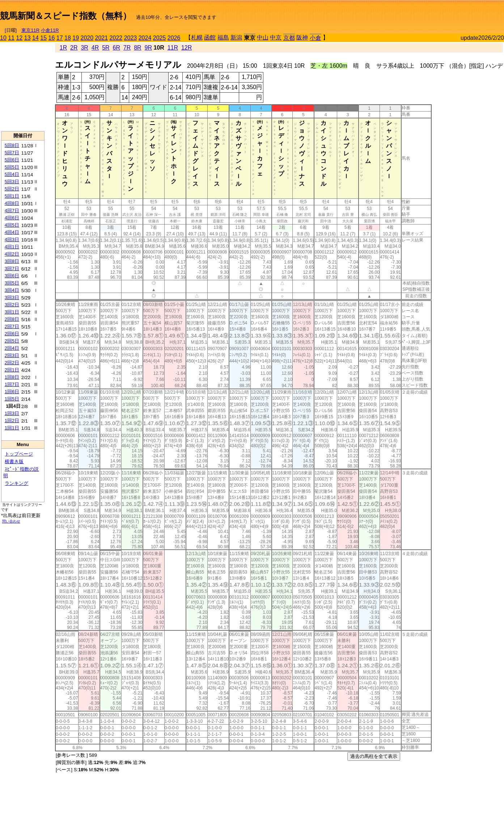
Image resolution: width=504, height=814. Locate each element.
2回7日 (12, 326)
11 (11, 38)
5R (106, 48)
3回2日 (12, 305)
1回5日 (12, 399)
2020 (87, 38)
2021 (102, 38)
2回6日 (12, 334)
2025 (160, 38)
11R (173, 48)
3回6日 (12, 276)
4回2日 (12, 254)
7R (127, 48)
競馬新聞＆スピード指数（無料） (66, 16)
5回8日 (12, 145)
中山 (263, 37)
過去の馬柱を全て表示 (374, 756)
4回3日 (12, 240)
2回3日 (12, 355)
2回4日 (12, 348)
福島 (223, 37)
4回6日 (12, 218)
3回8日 (12, 261)
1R (63, 48)
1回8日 (12, 377)
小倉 (315, 38)
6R (116, 48)
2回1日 (12, 370)
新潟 (236, 37)
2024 (145, 38)
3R (84, 48)
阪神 (302, 37)
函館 (210, 37)
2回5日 (12, 341)
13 (27, 38)
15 (43, 38)
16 (52, 38)
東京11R (30, 30)
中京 (276, 37)
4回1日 (12, 247)
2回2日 (12, 363)
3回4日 (12, 290)
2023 (131, 38)
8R (137, 48)
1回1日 (12, 428)
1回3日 (12, 413)
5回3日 (12, 182)
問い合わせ (11, 521)
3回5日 (12, 283)
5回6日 (12, 160)
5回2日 (12, 189)
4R (95, 48)
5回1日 (12, 196)
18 (68, 38)
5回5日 (12, 167)
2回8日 (12, 319)
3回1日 (12, 312)
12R (187, 48)
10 (3, 38)
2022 (116, 38)
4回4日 (12, 232)
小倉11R (50, 30)
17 (60, 38)
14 (35, 38)
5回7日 (12, 153)
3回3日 (12, 297)
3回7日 (12, 268)
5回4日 (12, 174)
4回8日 (12, 203)
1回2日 (12, 421)
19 (76, 38)
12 (20, 38)
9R (148, 48)
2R (74, 48)
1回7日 (12, 384)
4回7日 (12, 211)
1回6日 (12, 392)
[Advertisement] (419, 13)
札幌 (197, 37)
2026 (174, 38)
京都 (289, 38)
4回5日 (12, 225)
